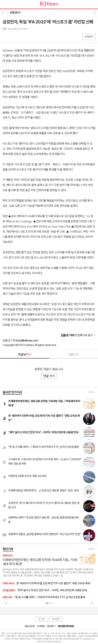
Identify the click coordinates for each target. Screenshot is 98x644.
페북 (6, 37)
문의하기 (51, 626)
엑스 (13, 37)
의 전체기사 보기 (77, 335)
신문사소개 (29, 626)
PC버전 (56, 619)
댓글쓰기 (74, 354)
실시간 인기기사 (12, 392)
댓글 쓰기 (49, 376)
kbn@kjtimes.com (27, 340)
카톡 (20, 37)
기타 (26, 37)
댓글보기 (24, 354)
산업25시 (15, 12)
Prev (6, 603)
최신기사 (8, 549)
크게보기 (89, 37)
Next (92, 603)
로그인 (42, 619)
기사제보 (41, 626)
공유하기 (94, 13)
